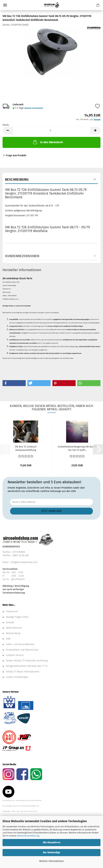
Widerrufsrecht (14, 628)
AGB (8, 639)
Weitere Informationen (51, 861)
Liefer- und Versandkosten (20, 644)
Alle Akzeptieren (52, 842)
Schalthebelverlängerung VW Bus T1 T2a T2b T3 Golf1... (77, 448)
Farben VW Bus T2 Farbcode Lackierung (27, 661)
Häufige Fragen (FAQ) (17, 617)
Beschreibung (17, 179)
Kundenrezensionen (22, 256)
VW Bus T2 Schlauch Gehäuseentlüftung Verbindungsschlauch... (26, 449)
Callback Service (15, 655)
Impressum (12, 611)
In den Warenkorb (48, 142)
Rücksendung (13, 633)
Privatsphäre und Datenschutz (22, 650)
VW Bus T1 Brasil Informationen (23, 672)
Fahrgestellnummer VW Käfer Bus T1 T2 (27, 666)
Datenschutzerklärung (28, 836)
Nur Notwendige (52, 852)
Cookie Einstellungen (17, 677)
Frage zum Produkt (16, 155)
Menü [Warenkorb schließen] (5, 5)
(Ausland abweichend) (34, 108)
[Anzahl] (51, 131)
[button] (8, 131)
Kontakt (10, 622)
